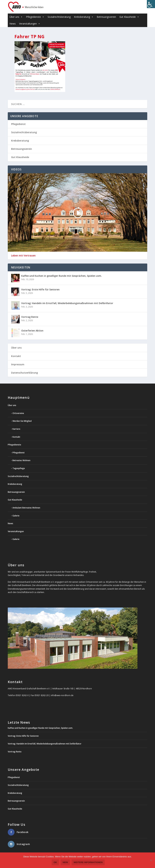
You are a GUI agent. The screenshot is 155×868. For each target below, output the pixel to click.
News (13, 24)
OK (56, 863)
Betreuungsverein (106, 17)
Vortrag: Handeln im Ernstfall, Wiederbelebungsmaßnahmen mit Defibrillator (67, 303)
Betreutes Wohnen (21, 460)
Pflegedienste (35, 17)
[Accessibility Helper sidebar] (151, 4)
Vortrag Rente (30, 317)
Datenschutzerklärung (24, 373)
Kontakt (16, 356)
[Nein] (151, 860)
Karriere (16, 429)
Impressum (18, 364)
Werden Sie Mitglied (22, 421)
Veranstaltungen (30, 24)
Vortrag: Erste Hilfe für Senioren (40, 289)
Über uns (16, 17)
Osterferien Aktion (32, 331)
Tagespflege (19, 468)
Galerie (16, 516)
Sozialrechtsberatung (59, 17)
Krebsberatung (84, 17)
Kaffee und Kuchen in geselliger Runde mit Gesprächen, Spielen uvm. (62, 276)
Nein (65, 863)
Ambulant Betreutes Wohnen (26, 508)
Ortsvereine (18, 413)
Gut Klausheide (129, 17)
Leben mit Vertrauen (23, 256)
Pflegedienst (18, 124)
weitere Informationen (88, 863)
